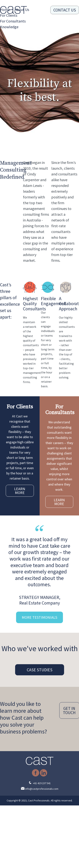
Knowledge (9, 27)
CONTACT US (65, 10)
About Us (22, 9)
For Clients (9, 15)
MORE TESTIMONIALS (39, 617)
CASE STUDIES (40, 670)
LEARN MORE (20, 491)
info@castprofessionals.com (42, 789)
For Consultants (13, 21)
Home (5, 9)
